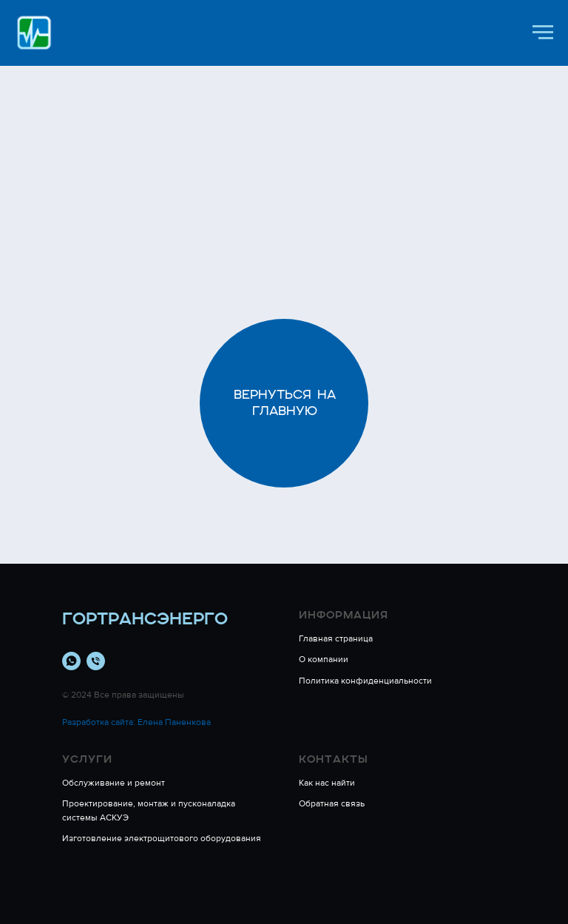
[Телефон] (96, 661)
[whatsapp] (71, 661)
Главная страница (336, 639)
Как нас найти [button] (327, 783)
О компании (324, 660)
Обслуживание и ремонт (114, 783)
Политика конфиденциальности (365, 681)
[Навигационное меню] (543, 33)
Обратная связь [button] (332, 804)
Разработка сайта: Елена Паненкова (136, 722)
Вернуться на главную (285, 402)
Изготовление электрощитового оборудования (162, 839)
